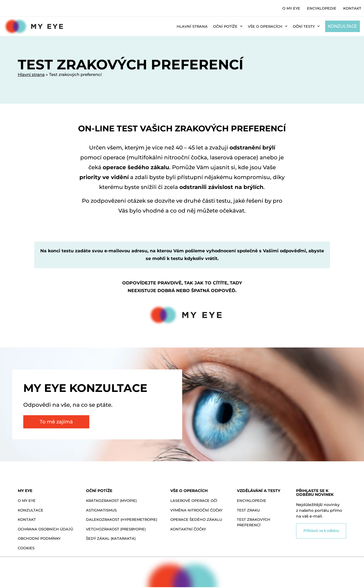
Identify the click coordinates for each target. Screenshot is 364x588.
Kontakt (352, 8)
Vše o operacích (268, 26)
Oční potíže (228, 26)
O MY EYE (291, 8)
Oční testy (306, 26)
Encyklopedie (322, 8)
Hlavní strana (192, 26)
